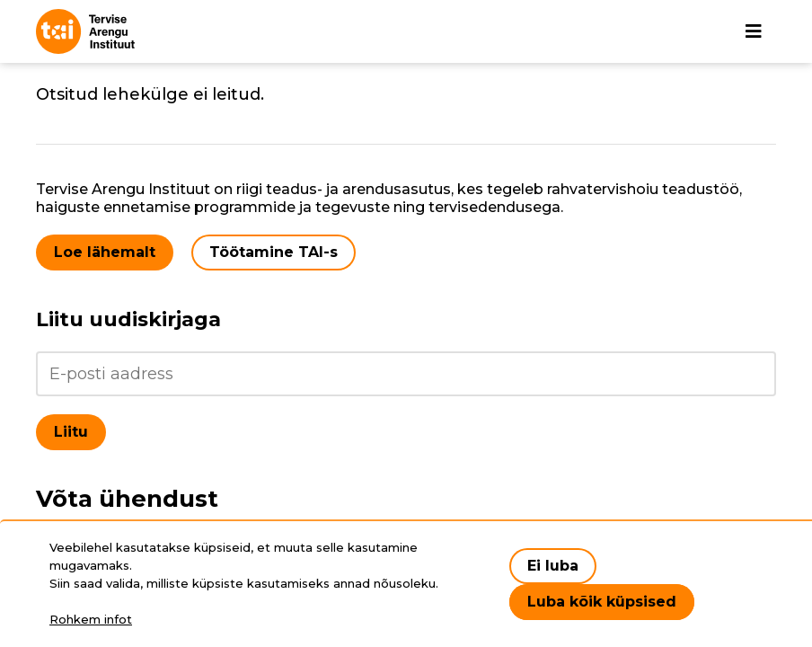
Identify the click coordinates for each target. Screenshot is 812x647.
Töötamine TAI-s (274, 252)
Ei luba (553, 566)
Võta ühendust (127, 499)
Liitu (71, 432)
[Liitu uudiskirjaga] (406, 374)
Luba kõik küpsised (602, 602)
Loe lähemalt (105, 252)
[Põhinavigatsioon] (754, 31)
